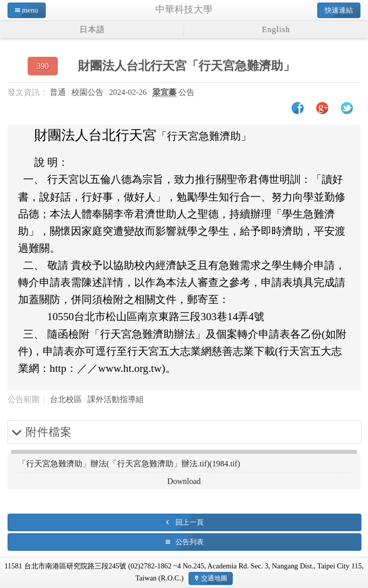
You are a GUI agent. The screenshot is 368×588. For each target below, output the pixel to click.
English (276, 29)
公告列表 (190, 542)
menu (30, 10)
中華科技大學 (184, 9)
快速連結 (339, 10)
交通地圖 (214, 578)
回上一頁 (190, 522)
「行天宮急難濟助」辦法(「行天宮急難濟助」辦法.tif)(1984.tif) (129, 464)
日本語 (92, 29)
